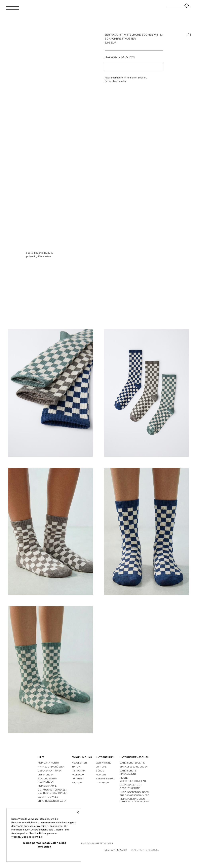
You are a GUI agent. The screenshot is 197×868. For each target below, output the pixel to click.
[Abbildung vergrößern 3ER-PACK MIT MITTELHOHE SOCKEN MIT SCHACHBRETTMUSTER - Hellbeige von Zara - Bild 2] (50, 393)
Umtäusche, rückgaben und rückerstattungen (53, 791)
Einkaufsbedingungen (134, 767)
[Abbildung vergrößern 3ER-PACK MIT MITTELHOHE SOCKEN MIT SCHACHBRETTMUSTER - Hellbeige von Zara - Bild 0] (52, 101)
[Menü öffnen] (14, 9)
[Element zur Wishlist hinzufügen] (162, 35)
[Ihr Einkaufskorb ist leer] (189, 35)
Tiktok (76, 767)
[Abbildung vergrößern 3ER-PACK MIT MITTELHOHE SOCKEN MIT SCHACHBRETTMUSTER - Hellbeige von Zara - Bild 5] (147, 531)
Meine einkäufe (47, 786)
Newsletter (79, 763)
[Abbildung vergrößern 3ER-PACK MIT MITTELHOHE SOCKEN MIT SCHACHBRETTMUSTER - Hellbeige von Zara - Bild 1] (147, 255)
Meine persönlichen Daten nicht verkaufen (134, 800)
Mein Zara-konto (48, 763)
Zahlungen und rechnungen (47, 780)
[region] (44, 835)
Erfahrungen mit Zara (52, 801)
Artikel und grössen (51, 767)
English (122, 850)
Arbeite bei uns (105, 779)
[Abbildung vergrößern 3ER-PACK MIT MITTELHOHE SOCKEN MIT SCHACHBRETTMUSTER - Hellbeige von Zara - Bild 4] (50, 531)
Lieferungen (46, 775)
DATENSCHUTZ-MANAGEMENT (128, 772)
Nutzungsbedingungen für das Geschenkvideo (135, 794)
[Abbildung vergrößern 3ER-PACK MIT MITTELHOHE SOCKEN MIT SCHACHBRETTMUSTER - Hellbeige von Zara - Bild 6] (50, 670)
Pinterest (78, 779)
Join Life (101, 767)
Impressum (103, 783)
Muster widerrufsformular (133, 779)
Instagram (79, 771)
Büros (100, 771)
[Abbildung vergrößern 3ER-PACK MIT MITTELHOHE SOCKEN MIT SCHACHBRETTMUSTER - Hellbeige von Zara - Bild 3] (147, 393)
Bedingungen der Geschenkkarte (131, 787)
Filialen (101, 775)
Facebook (78, 775)
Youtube (77, 783)
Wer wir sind (104, 763)
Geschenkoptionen (50, 771)
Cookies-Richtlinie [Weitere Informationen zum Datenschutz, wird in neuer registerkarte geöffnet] (32, 837)
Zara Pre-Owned (48, 797)
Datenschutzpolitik (132, 763)
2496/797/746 (127, 57)
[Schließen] (78, 812)
